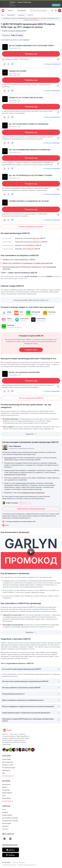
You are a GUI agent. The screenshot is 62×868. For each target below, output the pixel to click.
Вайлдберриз (7, 798)
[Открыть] (56, 5)
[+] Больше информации (52, 64)
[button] (31, 11)
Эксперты (5, 826)
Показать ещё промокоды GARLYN (31, 227)
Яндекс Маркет (7, 793)
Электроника (6, 759)
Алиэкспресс (6, 784)
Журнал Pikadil (7, 815)
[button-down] (12, 64)
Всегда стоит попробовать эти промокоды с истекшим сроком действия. (28, 263)
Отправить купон (31, 350)
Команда (5, 812)
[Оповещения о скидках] (52, 11)
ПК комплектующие (9, 768)
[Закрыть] (1, 4)
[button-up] (5, 64)
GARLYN (26, 40)
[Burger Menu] (11, 11)
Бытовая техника (8, 765)
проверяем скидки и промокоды (33, 493)
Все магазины (8, 801)
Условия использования (9, 865)
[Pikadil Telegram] (10, 839)
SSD (4, 773)
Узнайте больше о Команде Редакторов (31, 509)
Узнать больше (34, 20)
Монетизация (7, 823)
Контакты (5, 829)
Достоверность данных (10, 818)
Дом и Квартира (8, 762)
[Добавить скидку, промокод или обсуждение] (60, 11)
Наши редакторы (10, 458)
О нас (4, 810)
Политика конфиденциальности (27, 865)
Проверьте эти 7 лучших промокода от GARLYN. (19, 259)
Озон (4, 796)
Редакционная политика (10, 821)
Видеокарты (6, 770)
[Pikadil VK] (4, 839)
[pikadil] (3, 11)
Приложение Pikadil (10, 845)
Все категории (8, 776)
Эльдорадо (6, 790)
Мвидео (5, 787)
